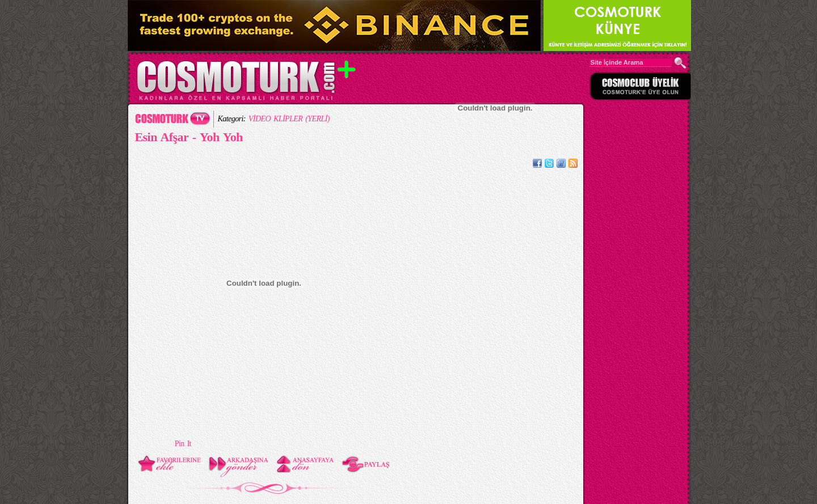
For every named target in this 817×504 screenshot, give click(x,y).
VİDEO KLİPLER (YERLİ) (289, 119)
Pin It (183, 444)
